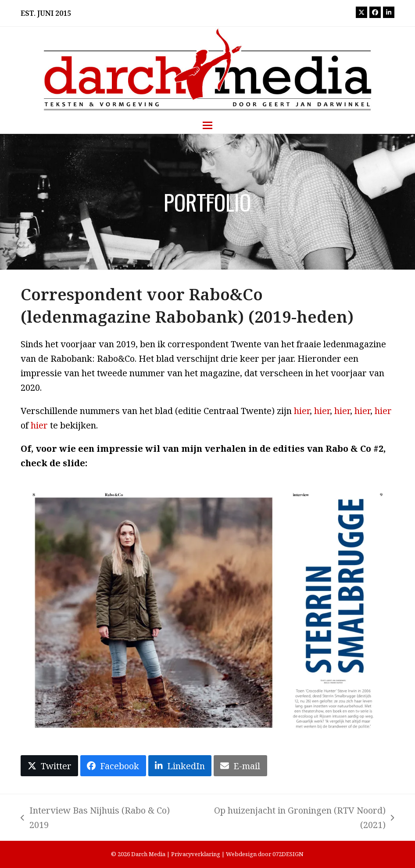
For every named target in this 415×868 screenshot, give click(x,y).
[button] (207, 125)
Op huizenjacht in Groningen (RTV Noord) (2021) (294, 818)
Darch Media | (151, 854)
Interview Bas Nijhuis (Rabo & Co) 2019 (95, 818)
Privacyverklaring (196, 854)
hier (302, 411)
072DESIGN (288, 854)
